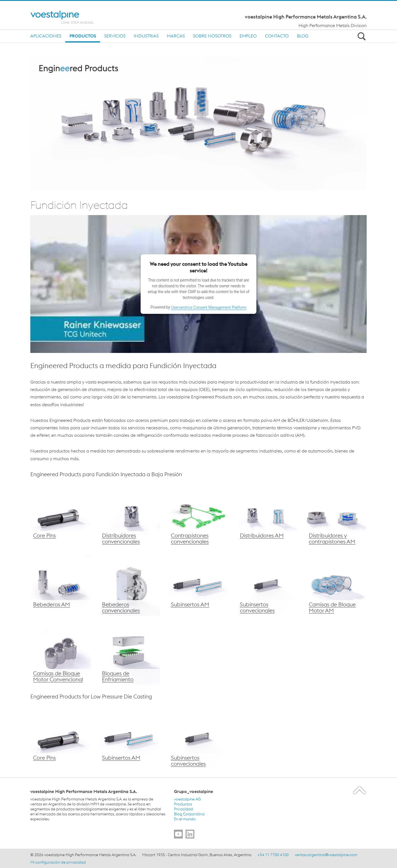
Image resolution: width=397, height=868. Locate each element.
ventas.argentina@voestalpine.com (326, 855)
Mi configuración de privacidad (58, 862)
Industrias (146, 36)
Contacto (277, 36)
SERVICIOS (115, 36)
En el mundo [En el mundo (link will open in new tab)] (185, 819)
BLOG (303, 36)
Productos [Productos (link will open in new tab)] (183, 804)
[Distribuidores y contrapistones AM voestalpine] (336, 516)
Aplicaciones (46, 36)
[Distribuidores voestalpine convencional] (130, 516)
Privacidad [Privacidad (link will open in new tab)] (183, 809)
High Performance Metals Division (333, 25)
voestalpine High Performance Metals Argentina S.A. (306, 17)
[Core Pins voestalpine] (61, 516)
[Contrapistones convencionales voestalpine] (198, 516)
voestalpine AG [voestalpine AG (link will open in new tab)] (187, 799)
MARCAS (176, 36)
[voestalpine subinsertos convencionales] (267, 585)
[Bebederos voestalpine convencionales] (130, 585)
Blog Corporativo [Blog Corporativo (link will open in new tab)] (189, 814)
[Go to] (178, 834)
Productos (83, 36)
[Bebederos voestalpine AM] (61, 585)
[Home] (67, 17)
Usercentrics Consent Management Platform (209, 307)
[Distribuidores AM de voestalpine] (267, 516)
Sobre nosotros (212, 36)
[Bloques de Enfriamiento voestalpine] (130, 654)
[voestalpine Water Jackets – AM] (336, 585)
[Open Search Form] (361, 36)
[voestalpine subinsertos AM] (198, 585)
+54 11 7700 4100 (273, 855)
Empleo (248, 36)
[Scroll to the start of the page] (360, 790)
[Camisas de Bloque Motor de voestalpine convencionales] (61, 654)
